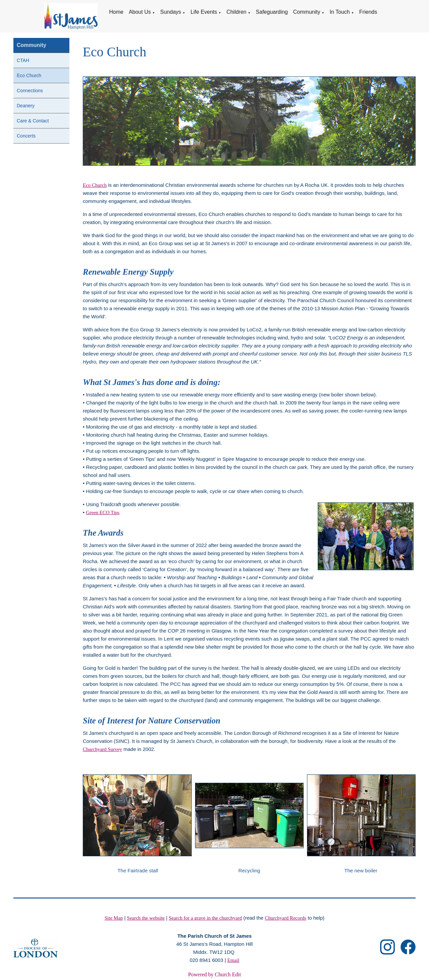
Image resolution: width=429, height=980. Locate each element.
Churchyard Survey (102, 749)
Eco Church (29, 75)
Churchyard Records (286, 918)
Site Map (114, 918)
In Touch (340, 12)
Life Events (204, 12)
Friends (368, 12)
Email (233, 960)
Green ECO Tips (103, 512)
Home (116, 12)
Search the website (146, 918)
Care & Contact (33, 121)
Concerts (26, 136)
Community (307, 12)
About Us (140, 12)
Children (237, 12)
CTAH (23, 60)
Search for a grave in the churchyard (205, 918)
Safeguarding (272, 12)
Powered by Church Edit (214, 974)
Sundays (171, 12)
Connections (30, 91)
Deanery (26, 106)
